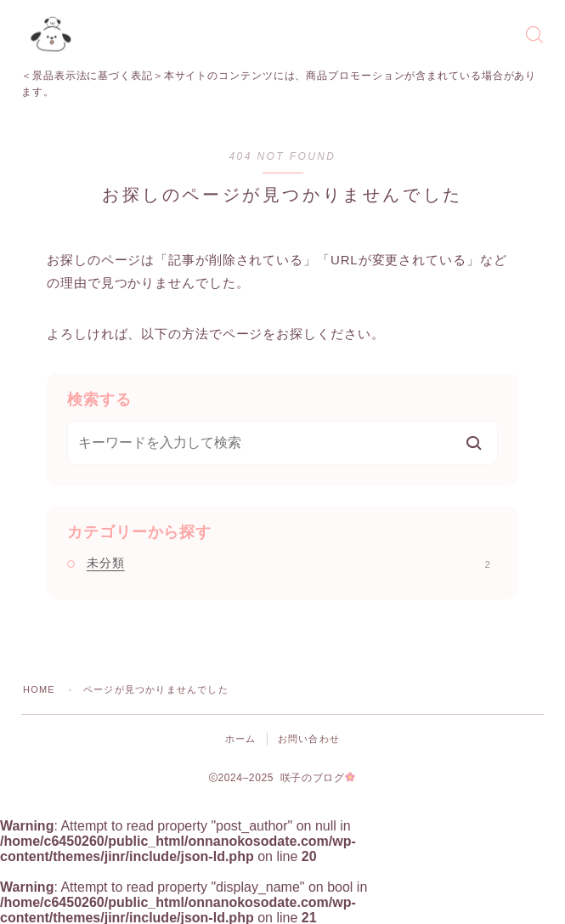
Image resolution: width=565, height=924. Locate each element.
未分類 (288, 563)
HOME (39, 689)
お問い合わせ (309, 739)
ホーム (241, 739)
